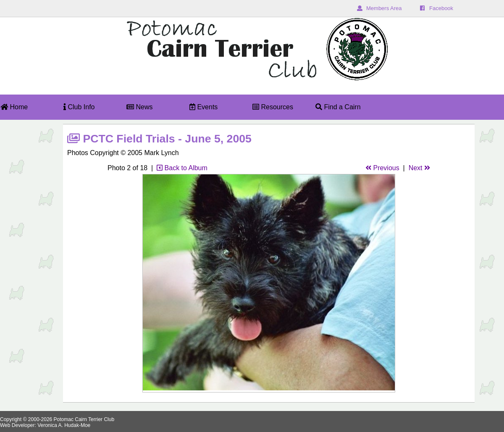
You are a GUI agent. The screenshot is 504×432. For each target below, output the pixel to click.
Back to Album (182, 168)
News (139, 107)
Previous (382, 168)
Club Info (79, 107)
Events (203, 107)
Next (419, 168)
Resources (273, 107)
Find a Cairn (338, 107)
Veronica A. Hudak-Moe (64, 425)
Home (14, 107)
